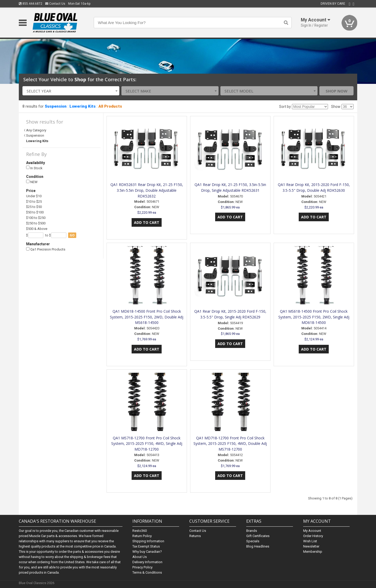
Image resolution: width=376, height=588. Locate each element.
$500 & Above (37, 229)
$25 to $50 (34, 207)
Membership (313, 552)
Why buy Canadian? (147, 552)
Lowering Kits (83, 106)
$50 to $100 (35, 212)
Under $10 (34, 196)
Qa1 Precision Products (46, 249)
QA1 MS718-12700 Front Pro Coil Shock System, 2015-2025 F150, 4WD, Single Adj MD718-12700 (147, 444)
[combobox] (71, 91)
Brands (252, 531)
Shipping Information (148, 541)
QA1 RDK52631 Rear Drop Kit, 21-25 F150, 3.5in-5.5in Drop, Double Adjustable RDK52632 (147, 190)
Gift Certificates (258, 536)
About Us (140, 557)
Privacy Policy (142, 567)
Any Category (36, 130)
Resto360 (140, 531)
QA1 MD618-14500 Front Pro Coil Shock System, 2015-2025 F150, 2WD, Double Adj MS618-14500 (147, 317)
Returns (195, 536)
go (72, 235)
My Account (312, 531)
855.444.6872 (31, 4)
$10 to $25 (34, 202)
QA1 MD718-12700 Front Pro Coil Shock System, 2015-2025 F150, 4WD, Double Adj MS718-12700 (230, 444)
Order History (313, 536)
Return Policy (142, 536)
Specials (253, 541)
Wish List (310, 541)
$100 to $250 (36, 218)
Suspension (56, 106)
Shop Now (337, 91)
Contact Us (55, 4)
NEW (32, 182)
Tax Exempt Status (146, 546)
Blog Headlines (258, 546)
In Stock (34, 168)
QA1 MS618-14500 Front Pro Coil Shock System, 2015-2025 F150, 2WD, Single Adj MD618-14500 (314, 317)
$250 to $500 (36, 223)
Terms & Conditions (147, 572)
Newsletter (311, 546)
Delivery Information (147, 562)
